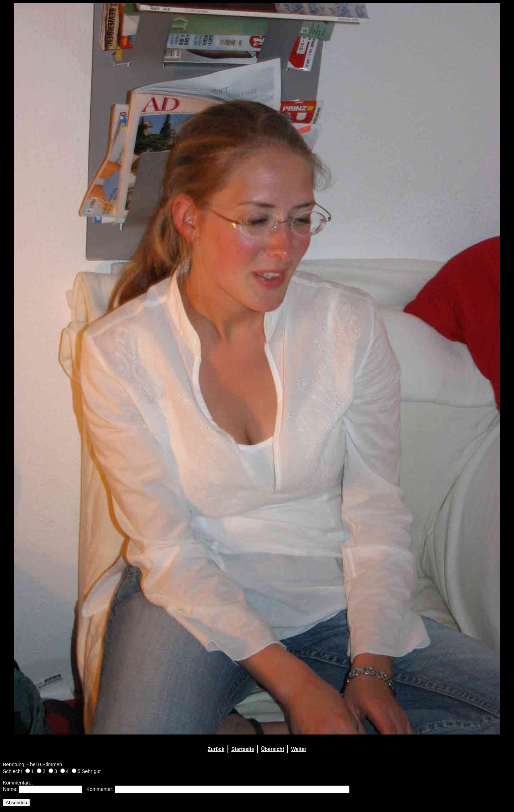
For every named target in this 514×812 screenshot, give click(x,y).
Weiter (299, 749)
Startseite (243, 749)
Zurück (216, 749)
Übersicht (273, 749)
